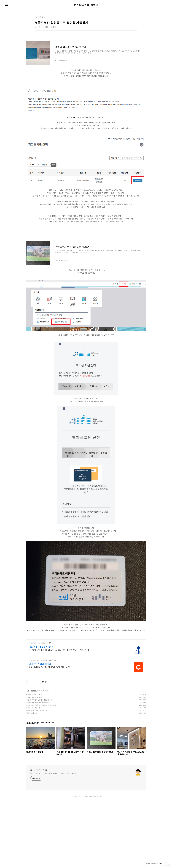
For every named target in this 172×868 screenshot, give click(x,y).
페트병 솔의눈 (30, 746)
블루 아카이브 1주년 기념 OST (35, 744)
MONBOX (98, 830)
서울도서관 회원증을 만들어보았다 (36, 736)
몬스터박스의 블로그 (86, 5)
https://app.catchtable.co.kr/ (41, 694)
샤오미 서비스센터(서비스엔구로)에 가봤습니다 (40, 739)
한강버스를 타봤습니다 (33, 731)
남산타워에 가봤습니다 (33, 728)
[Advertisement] (86, 654)
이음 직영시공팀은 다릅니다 (42, 680)
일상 (28, 724)
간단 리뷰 (34, 724)
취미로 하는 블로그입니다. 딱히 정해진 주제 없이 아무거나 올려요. (53, 807)
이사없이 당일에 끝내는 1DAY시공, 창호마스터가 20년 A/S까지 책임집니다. (59, 683)
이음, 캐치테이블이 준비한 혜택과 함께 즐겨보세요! (49, 701)
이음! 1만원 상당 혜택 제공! (41, 697)
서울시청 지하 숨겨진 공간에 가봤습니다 (38, 733)
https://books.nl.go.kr (93, 190)
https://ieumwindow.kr (38, 676)
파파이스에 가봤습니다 (33, 741)
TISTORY (81, 830)
